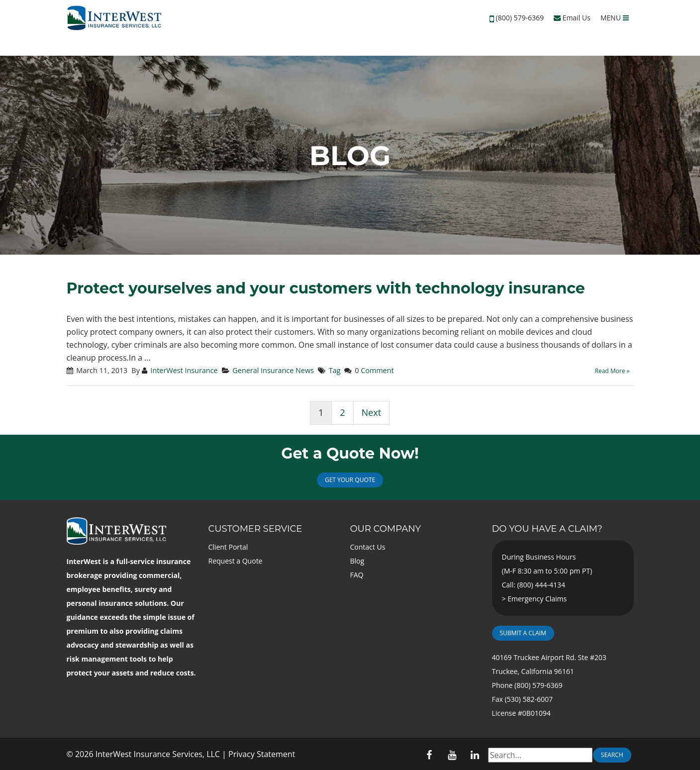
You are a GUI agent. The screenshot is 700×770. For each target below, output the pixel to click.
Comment (377, 370)
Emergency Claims (537, 599)
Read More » (612, 371)
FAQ (357, 575)
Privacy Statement (262, 754)
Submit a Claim (523, 633)
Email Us (572, 18)
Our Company (386, 529)
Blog (357, 561)
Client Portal (228, 547)
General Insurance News (273, 370)
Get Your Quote (350, 480)
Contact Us (368, 547)
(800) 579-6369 (520, 18)
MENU (615, 18)
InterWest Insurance (184, 370)
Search (612, 755)
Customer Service (255, 529)
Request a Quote (236, 561)
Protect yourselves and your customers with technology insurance (326, 288)
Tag (335, 370)
